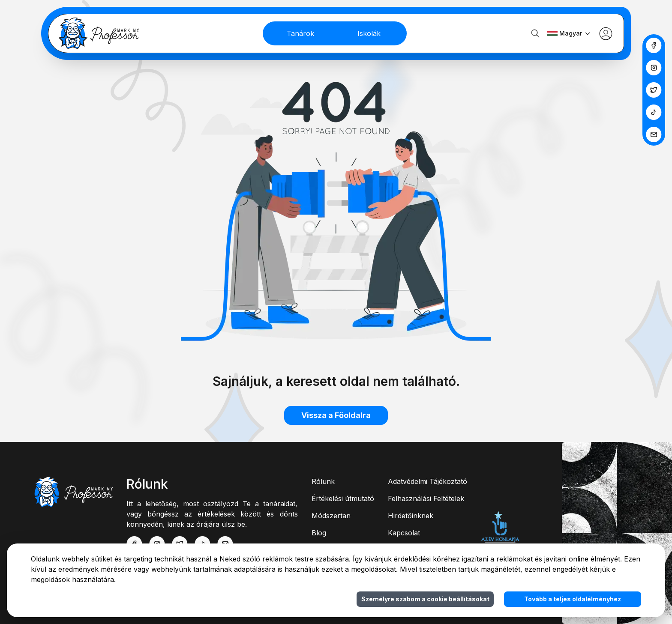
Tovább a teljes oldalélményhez (573, 599)
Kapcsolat (404, 533)
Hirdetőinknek (411, 516)
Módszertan (331, 516)
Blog (319, 533)
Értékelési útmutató (343, 499)
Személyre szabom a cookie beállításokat (425, 599)
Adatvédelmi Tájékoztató (427, 481)
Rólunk (323, 481)
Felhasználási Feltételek (426, 499)
